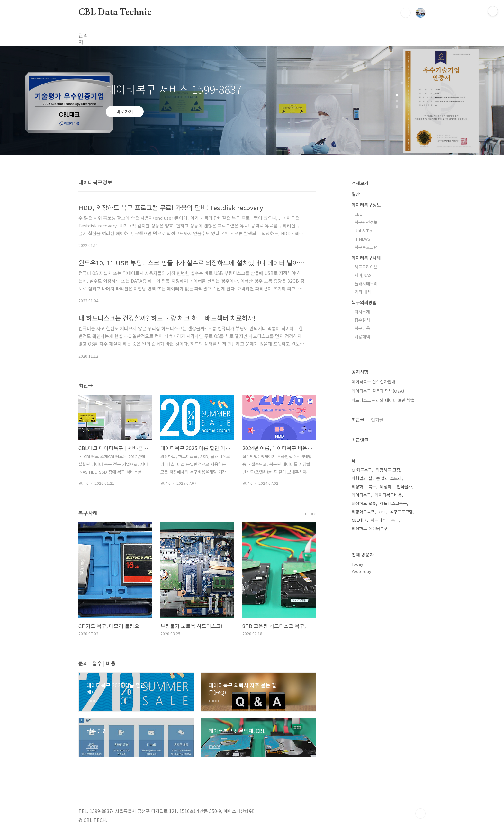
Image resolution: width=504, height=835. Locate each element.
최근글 (358, 420)
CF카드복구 (362, 470)
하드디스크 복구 (385, 520)
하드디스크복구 (393, 503)
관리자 (86, 35)
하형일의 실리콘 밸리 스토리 (377, 478)
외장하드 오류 (364, 503)
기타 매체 (363, 292)
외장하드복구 (363, 512)
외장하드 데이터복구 (370, 528)
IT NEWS (362, 239)
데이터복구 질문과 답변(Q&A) (378, 391)
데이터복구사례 (366, 258)
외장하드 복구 (364, 487)
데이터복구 (361, 495)
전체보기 (360, 183)
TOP (420, 813)
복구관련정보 (366, 222)
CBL (358, 214)
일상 (356, 194)
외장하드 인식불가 (396, 487)
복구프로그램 (366, 247)
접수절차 (362, 320)
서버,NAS (363, 275)
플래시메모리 (366, 284)
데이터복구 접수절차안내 (373, 382)
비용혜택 (362, 337)
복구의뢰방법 (364, 302)
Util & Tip (363, 231)
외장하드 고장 (388, 470)
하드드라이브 (366, 267)
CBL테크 (359, 520)
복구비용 (362, 328)
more (311, 514)
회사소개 (362, 311)
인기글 (377, 420)
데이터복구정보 (366, 205)
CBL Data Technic (115, 13)
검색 (406, 13)
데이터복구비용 (388, 495)
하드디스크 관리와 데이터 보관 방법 (383, 400)
